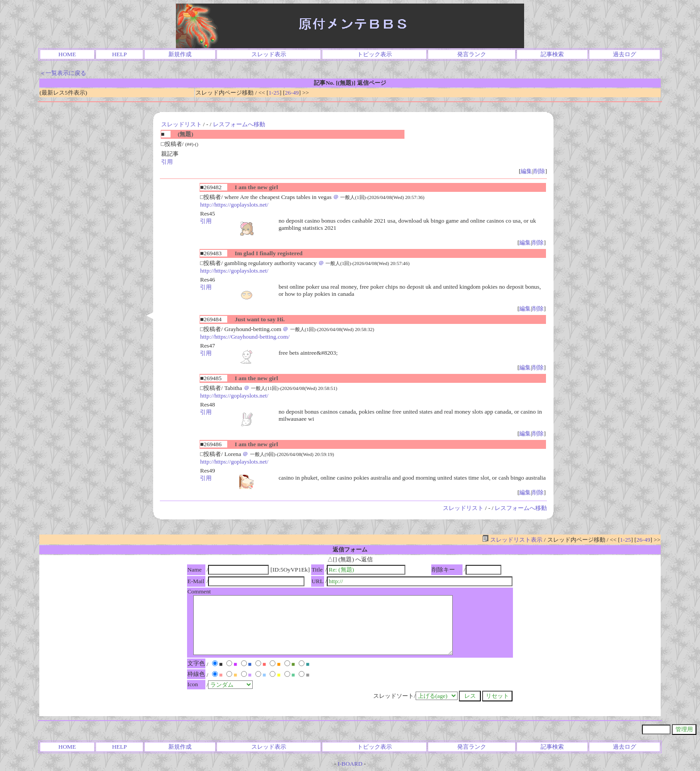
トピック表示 (375, 54)
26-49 (292, 93)
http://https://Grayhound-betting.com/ (245, 337)
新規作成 (180, 54)
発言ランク (472, 54)
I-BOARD (350, 764)
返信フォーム (350, 549)
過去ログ (625, 54)
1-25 (274, 93)
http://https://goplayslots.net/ (234, 205)
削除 (539, 171)
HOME (67, 54)
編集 (526, 171)
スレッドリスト (181, 124)
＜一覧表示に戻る (63, 73)
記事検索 (552, 54)
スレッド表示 (269, 54)
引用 (167, 162)
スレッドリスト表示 (512, 540)
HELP (119, 54)
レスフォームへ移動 (239, 124)
